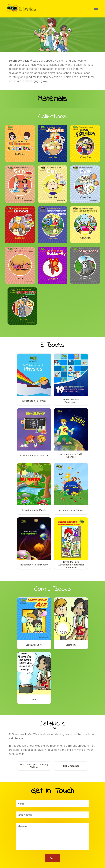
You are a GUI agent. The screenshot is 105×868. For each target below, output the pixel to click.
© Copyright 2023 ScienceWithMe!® (53, 864)
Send (53, 842)
